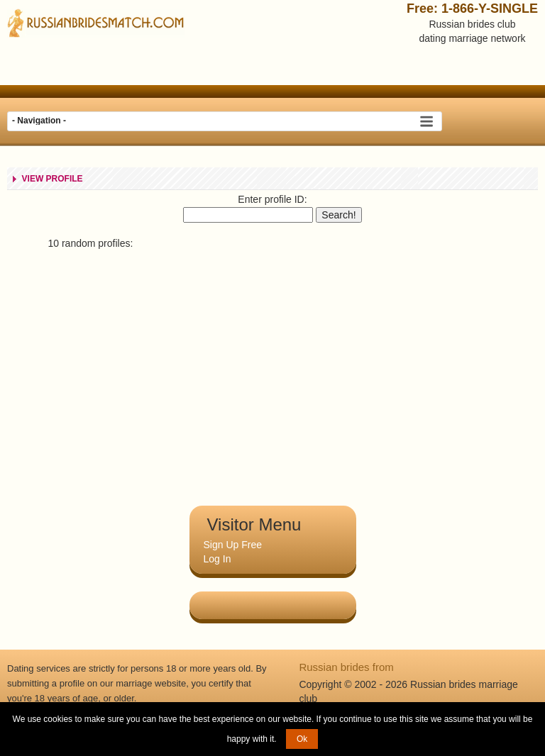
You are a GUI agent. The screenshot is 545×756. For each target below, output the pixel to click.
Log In (218, 559)
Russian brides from (346, 667)
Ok (302, 739)
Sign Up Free (233, 545)
